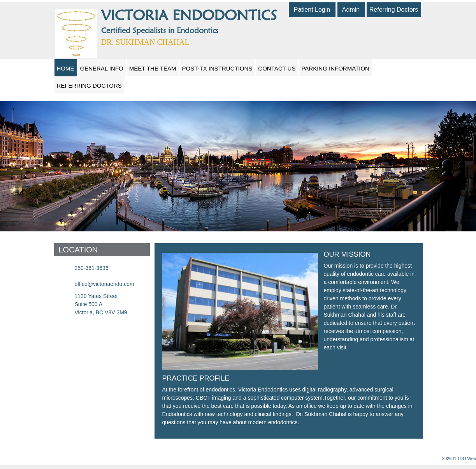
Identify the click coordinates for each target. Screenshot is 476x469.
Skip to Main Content (22, 3)
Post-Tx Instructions (217, 68)
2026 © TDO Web (459, 458)
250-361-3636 (92, 268)
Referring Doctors (394, 10)
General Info (102, 68)
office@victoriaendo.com (105, 284)
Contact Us (277, 68)
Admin (351, 10)
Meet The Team (153, 68)
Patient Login (312, 10)
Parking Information (335, 68)
